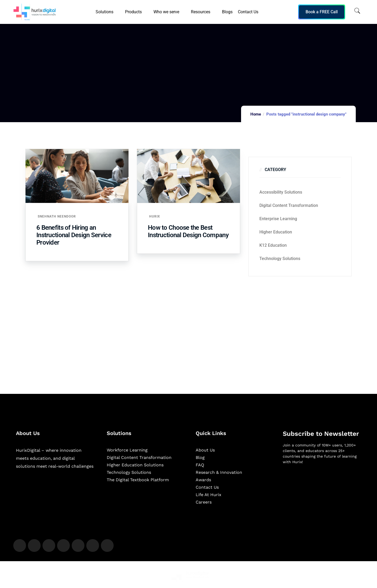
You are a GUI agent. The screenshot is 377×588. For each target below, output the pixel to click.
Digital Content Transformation (289, 205)
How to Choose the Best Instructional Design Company (188, 231)
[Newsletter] (322, 497)
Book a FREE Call (322, 12)
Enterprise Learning (278, 219)
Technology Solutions (280, 259)
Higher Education (276, 232)
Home (256, 114)
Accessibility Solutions (281, 192)
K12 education (273, 245)
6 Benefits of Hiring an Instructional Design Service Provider (74, 235)
